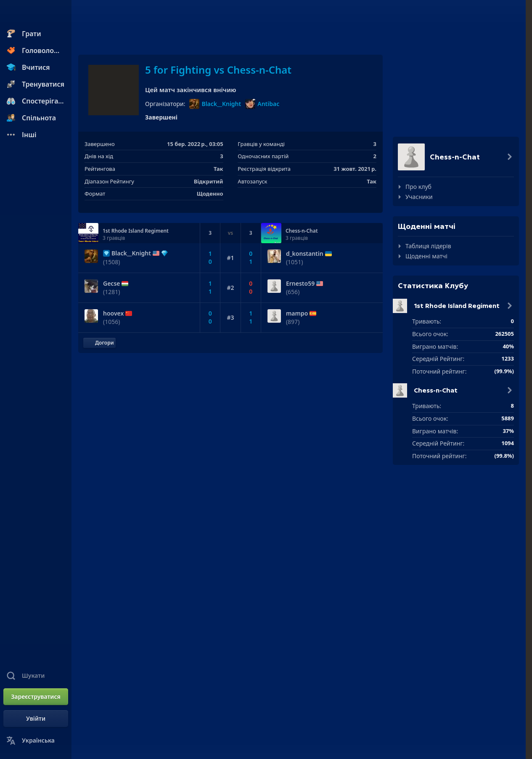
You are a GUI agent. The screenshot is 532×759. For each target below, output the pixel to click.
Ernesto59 (300, 284)
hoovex (113, 313)
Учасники (419, 197)
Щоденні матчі (426, 256)
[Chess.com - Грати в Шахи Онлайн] (36, 14)
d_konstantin (305, 254)
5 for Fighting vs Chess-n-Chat (218, 70)
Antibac (262, 104)
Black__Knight (215, 104)
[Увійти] (36, 719)
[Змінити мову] (36, 740)
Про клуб (418, 187)
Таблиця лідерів (428, 246)
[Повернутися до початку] (99, 343)
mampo (297, 313)
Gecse (111, 284)
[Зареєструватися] (36, 697)
